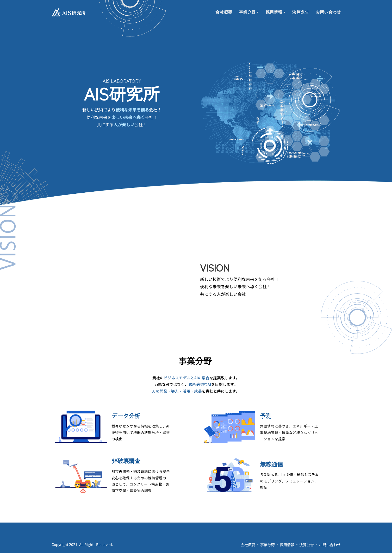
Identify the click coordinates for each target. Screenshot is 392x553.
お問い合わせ (328, 11)
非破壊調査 (126, 461)
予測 (266, 416)
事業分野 (247, 11)
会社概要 (224, 11)
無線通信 (271, 464)
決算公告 (301, 11)
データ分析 (126, 416)
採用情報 (274, 11)
